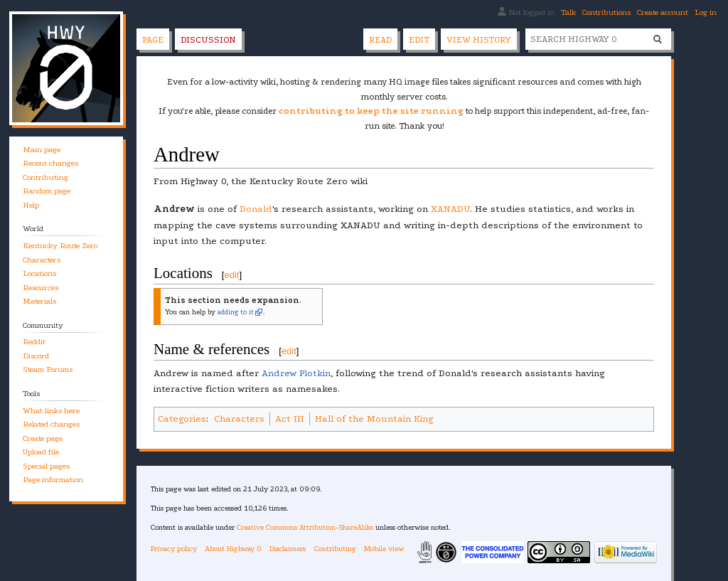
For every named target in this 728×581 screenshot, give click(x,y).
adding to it (236, 312)
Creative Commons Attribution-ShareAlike (305, 527)
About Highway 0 (233, 549)
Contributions (606, 12)
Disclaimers (288, 549)
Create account (663, 12)
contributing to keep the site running (371, 111)
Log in (706, 12)
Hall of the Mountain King (374, 419)
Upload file (41, 452)
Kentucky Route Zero (60, 246)
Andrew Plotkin (296, 373)
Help (31, 205)
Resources (41, 288)
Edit (419, 40)
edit (231, 275)
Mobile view (384, 549)
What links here (51, 411)
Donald (256, 209)
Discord (36, 356)
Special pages (46, 466)
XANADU (450, 209)
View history (479, 40)
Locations (39, 273)
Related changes (51, 424)
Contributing (45, 177)
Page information (53, 480)
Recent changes (50, 163)
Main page (42, 150)
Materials (39, 301)
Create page (43, 438)
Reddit (34, 342)
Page (153, 40)
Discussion (208, 40)
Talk (568, 12)
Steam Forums (48, 369)
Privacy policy (174, 549)
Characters (239, 419)
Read (380, 40)
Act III (290, 419)
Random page (47, 191)
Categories (182, 419)
